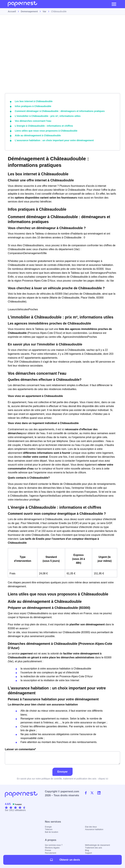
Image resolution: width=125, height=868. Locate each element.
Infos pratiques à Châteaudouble (32, 106)
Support (89, 852)
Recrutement (51, 852)
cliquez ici (103, 778)
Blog (87, 850)
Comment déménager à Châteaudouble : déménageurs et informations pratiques (58, 111)
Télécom (49, 829)
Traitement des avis (94, 847)
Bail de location (52, 831)
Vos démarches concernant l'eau (32, 120)
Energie (48, 826)
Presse (48, 850)
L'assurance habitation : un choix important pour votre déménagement (53, 140)
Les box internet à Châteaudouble (33, 101)
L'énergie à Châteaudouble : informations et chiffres (43, 125)
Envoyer (62, 771)
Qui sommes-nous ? (54, 844)
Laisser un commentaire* (62, 755)
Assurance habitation (94, 829)
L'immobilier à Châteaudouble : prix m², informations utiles (47, 116)
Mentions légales (52, 847)
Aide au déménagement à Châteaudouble (37, 135)
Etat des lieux (91, 826)
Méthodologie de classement (98, 844)
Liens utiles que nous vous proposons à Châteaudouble (45, 130)
